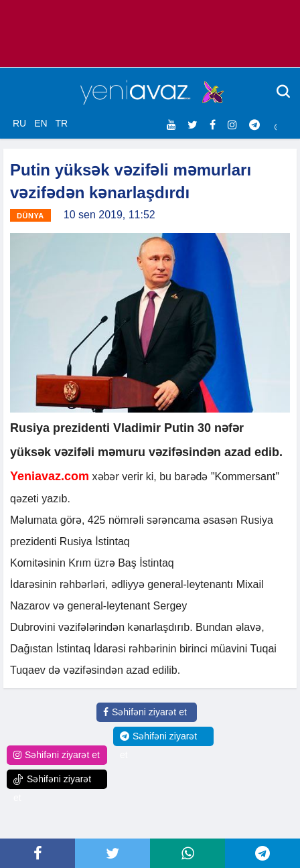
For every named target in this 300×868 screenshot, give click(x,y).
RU (19, 123)
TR (61, 123)
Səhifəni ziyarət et (145, 712)
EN (41, 123)
